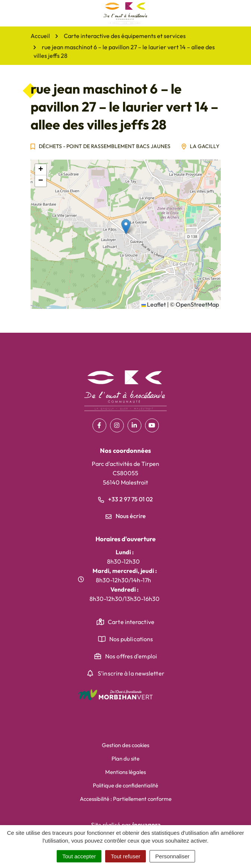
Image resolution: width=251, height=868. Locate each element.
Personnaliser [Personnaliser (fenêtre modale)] (172, 856)
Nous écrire (126, 516)
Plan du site (125, 759)
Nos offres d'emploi (131, 656)
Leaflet (154, 304)
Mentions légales (125, 772)
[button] (126, 227)
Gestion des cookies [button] (125, 745)
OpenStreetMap (197, 304)
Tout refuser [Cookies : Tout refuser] (125, 856)
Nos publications (131, 639)
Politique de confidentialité (125, 785)
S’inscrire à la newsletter (131, 673)
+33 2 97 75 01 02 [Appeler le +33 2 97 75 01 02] (125, 499)
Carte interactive (131, 622)
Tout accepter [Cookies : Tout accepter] (79, 856)
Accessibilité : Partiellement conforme (126, 799)
